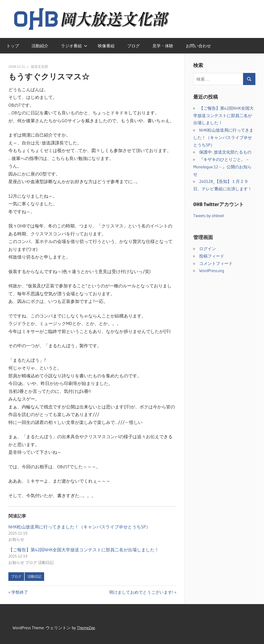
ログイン (208, 249)
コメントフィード (216, 263)
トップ (13, 46)
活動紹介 (40, 46)
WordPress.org (212, 270)
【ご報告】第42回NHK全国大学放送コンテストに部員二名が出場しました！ (84, 550)
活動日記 (35, 576)
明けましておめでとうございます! (141, 592)
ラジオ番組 (74, 46)
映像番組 (106, 46)
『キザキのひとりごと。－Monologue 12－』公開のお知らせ (222, 167)
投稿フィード (212, 256)
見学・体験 (163, 46)
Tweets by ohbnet (209, 216)
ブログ (133, 46)
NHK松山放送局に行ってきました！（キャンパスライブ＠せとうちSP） (79, 527)
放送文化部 (39, 67)
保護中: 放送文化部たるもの (225, 152)
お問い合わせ (198, 46)
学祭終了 (20, 592)
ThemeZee (86, 628)
